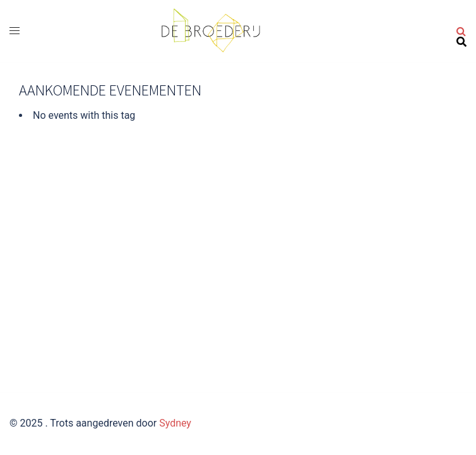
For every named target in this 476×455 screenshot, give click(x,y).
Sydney (175, 423)
